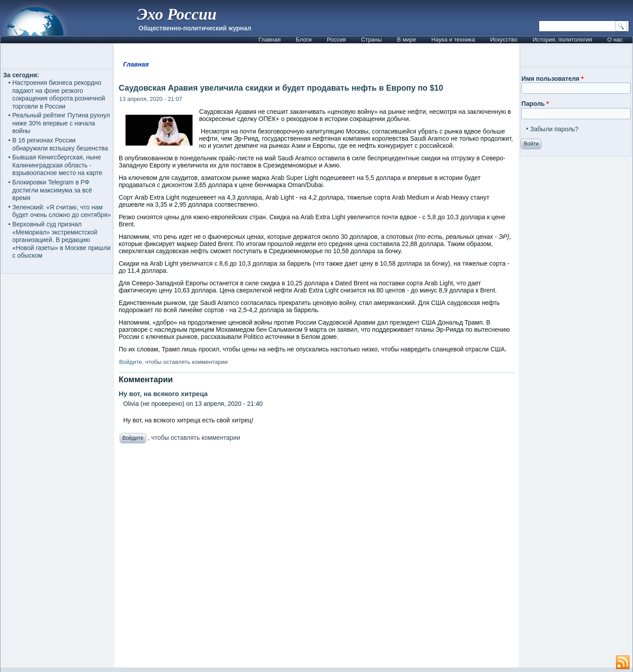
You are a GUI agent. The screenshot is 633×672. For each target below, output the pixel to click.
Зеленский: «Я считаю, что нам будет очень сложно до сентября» (62, 211)
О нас (615, 40)
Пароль (535, 104)
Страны (371, 40)
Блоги (304, 40)
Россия (337, 40)
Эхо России (177, 14)
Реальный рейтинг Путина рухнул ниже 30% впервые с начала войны (61, 123)
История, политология (562, 40)
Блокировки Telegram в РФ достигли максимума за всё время (52, 190)
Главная (270, 40)
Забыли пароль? (554, 129)
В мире (407, 40)
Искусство (504, 40)
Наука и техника (453, 40)
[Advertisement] (331, 558)
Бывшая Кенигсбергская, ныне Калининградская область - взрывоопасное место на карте (57, 165)
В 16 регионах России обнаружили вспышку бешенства (60, 144)
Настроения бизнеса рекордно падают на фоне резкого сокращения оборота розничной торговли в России (59, 94)
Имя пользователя (552, 79)
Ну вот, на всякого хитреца (163, 394)
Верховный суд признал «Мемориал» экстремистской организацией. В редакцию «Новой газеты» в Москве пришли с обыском (62, 240)
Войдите (131, 362)
